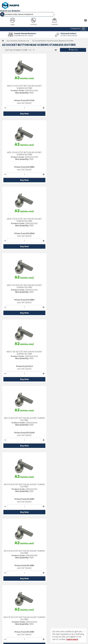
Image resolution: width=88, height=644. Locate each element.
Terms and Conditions (55, 612)
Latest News (7, 608)
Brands (5, 612)
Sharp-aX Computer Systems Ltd (48, 642)
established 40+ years (24, 35)
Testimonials (7, 596)
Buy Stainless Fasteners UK (18, 40)
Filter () (73, 49)
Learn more (72, 639)
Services (6, 600)
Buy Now (22, 113)
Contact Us (51, 596)
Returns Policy (52, 604)
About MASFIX (8, 604)
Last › (81, 454)
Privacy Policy (52, 608)
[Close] (84, 631)
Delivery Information (54, 600)
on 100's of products (69, 35)
